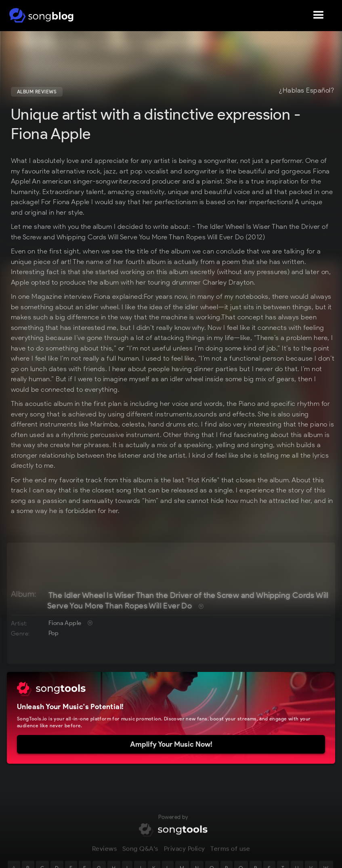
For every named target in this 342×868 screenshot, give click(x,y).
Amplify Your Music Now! (171, 744)
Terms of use (230, 854)
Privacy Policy (185, 854)
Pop (54, 633)
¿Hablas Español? (306, 91)
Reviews (105, 854)
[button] (319, 15)
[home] (41, 15)
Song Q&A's (140, 854)
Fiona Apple (65, 623)
